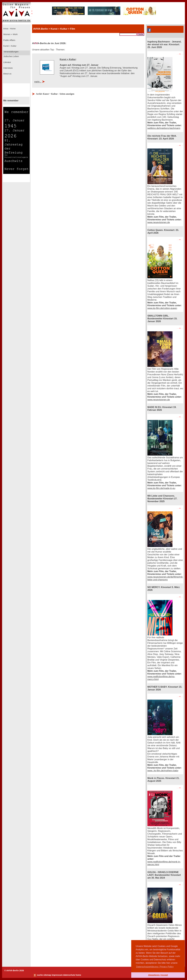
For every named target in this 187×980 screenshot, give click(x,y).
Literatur (7, 62)
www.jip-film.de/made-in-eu (161, 488)
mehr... (38, 82)
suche (40, 975)
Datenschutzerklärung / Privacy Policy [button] (155, 967)
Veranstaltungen (11, 52)
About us (7, 74)
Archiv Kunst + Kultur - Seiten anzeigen (55, 94)
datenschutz (69, 975)
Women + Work (10, 34)
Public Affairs (9, 40)
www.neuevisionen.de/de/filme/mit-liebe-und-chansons (165, 578)
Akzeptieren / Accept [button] (158, 975)
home (78, 975)
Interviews (8, 68)
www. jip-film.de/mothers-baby (163, 771)
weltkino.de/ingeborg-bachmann (164, 128)
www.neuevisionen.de (159, 222)
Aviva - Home (9, 29)
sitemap (47, 975)
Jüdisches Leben (11, 56)
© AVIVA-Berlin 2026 (14, 971)
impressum (57, 975)
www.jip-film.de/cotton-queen (162, 308)
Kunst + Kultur (10, 46)
